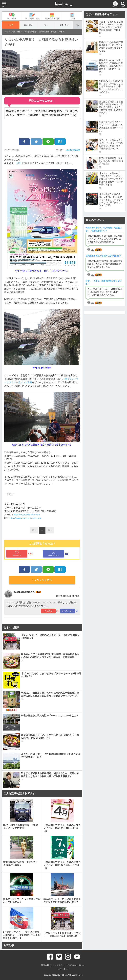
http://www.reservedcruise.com (26, 518)
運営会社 (45, 965)
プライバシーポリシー (76, 965)
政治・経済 (28, 25)
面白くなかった (53, 553)
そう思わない (67, 611)
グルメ (46, 25)
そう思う (48, 611)
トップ (11, 25)
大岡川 (19, 163)
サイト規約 (58, 965)
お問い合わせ (63, 969)
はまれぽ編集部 (73, 150)
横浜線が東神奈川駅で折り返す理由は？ (103, 256)
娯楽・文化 (64, 25)
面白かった (17, 553)
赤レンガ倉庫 (25, 382)
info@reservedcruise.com (27, 515)
